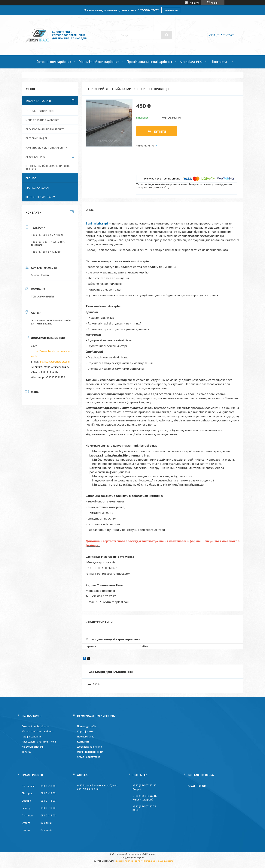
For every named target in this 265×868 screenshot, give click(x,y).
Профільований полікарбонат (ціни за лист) (48, 168)
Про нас (31, 178)
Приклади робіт (87, 726)
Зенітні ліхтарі (97, 223)
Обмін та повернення (90, 752)
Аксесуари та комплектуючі (39, 741)
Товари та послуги (38, 101)
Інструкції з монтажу (40, 197)
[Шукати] (167, 35)
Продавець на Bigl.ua (133, 857)
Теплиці (27, 752)
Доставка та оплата (90, 747)
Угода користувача (89, 757)
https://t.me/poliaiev (56, 367)
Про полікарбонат (38, 188)
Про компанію (86, 736)
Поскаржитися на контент (128, 861)
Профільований (31, 736)
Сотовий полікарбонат (54, 62)
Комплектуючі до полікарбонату (46, 148)
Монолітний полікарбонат (99, 62)
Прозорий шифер (36, 138)
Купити (160, 131)
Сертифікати (85, 731)
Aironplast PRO (191, 62)
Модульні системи (33, 747)
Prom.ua (151, 854)
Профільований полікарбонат (149, 62)
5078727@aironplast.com (55, 362)
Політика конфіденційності (158, 861)
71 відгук (194, 3)
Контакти (171, 10)
